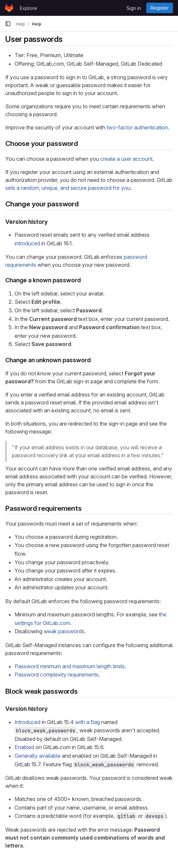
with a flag (88, 722)
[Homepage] (9, 8)
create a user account (126, 159)
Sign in (134, 8)
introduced (27, 243)
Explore (28, 8)
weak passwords (64, 631)
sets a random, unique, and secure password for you (68, 188)
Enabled (24, 747)
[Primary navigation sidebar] (8, 24)
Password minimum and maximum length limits (70, 666)
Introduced (27, 722)
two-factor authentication (137, 127)
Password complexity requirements (57, 675)
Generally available (38, 756)
